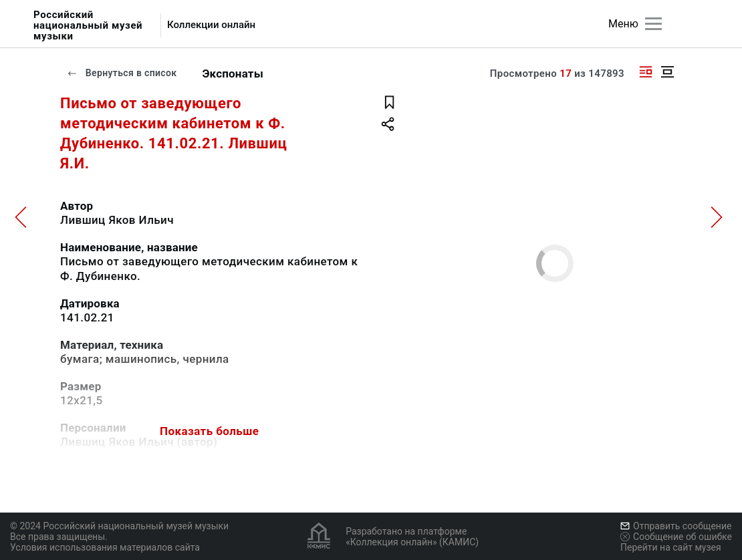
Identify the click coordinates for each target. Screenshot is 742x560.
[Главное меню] (653, 24)
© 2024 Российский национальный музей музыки (119, 526)
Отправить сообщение (676, 526)
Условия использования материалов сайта (105, 547)
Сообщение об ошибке (676, 537)
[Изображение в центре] (667, 72)
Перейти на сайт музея (671, 547)
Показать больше (209, 431)
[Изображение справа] (646, 72)
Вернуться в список (122, 73)
